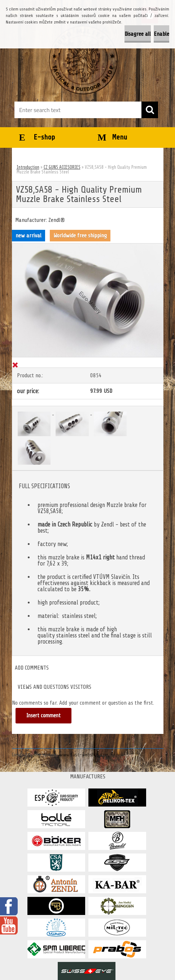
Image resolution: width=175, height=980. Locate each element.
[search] (150, 110)
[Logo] (83, 60)
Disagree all (138, 34)
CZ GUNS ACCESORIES (62, 167)
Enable (161, 34)
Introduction (28, 167)
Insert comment (43, 716)
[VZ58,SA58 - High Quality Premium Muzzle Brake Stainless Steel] (88, 246)
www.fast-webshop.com (84, 755)
